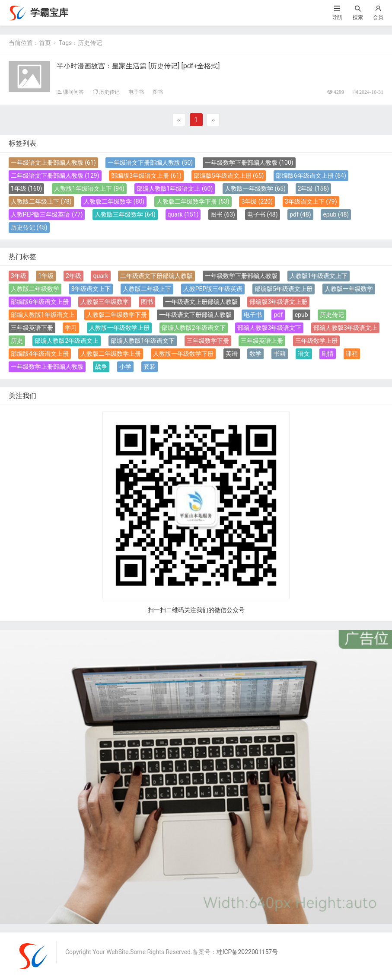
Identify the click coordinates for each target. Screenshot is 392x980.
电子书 (136, 92)
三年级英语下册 (32, 328)
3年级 (257, 201)
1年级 (27, 188)
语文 (304, 354)
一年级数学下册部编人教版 (249, 163)
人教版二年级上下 (41, 201)
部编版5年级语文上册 (229, 176)
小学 (125, 367)
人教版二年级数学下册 (193, 201)
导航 (337, 17)
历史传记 (109, 92)
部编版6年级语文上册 (311, 176)
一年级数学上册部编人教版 (47, 367)
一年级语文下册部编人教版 (150, 163)
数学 (255, 354)
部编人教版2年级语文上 (67, 341)
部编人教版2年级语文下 (194, 328)
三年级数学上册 (316, 341)
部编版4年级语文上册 (40, 354)
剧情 (328, 354)
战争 (101, 367)
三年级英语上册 (262, 341)
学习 (71, 328)
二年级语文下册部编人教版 (55, 176)
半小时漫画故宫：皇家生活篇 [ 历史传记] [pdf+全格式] (138, 66)
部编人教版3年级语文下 (269, 328)
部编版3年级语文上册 (146, 176)
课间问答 (73, 92)
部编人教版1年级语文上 (175, 188)
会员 (378, 17)
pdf (300, 214)
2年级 (314, 188)
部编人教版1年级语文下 (143, 341)
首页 (45, 43)
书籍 (280, 354)
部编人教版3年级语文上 (345, 328)
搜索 (358, 17)
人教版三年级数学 (125, 214)
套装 (150, 367)
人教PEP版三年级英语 (47, 214)
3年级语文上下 (311, 201)
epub (336, 214)
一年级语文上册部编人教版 (53, 163)
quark (183, 214)
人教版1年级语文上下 (89, 188)
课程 (352, 354)
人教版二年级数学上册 (111, 354)
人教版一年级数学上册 (119, 328)
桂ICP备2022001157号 (247, 952)
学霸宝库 (49, 13)
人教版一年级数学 (255, 188)
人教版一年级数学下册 (183, 354)
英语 (232, 354)
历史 (17, 341)
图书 (158, 92)
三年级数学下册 (208, 341)
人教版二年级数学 (114, 201)
